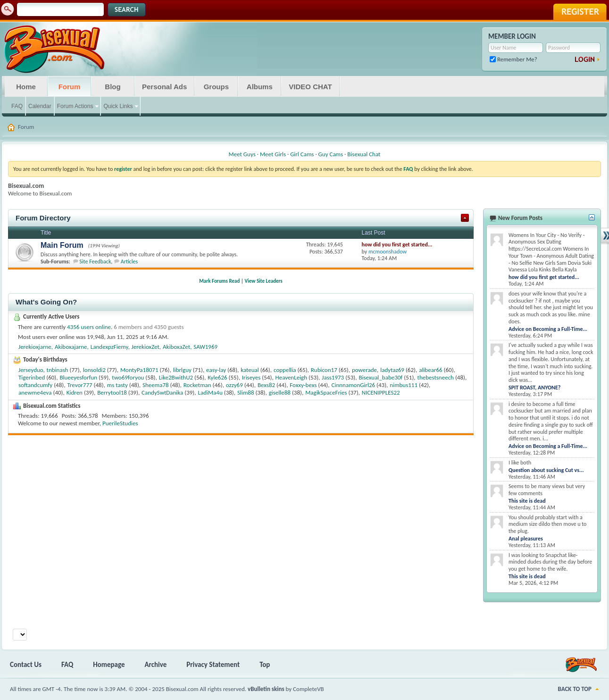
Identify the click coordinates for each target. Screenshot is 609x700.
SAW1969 (205, 347)
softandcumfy (35, 385)
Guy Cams (331, 154)
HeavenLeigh (292, 377)
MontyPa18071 (139, 370)
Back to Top (575, 689)
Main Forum (62, 245)
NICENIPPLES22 (381, 392)
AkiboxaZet (176, 347)
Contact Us (26, 665)
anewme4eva (35, 392)
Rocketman (197, 385)
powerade (364, 370)
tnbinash (58, 370)
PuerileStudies (120, 423)
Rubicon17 (324, 370)
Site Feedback (95, 261)
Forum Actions (75, 106)
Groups (216, 87)
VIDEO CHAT (310, 87)
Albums (260, 87)
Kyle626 (217, 377)
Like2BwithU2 (176, 377)
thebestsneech (436, 377)
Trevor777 (79, 385)
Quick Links (118, 106)
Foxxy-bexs (303, 385)
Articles (129, 261)
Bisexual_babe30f (380, 377)
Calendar (40, 106)
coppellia (285, 370)
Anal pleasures (526, 539)
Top (265, 665)
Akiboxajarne (71, 347)
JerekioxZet (146, 347)
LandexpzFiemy (109, 347)
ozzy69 (234, 385)
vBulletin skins (266, 689)
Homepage (109, 665)
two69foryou (128, 377)
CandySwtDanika (162, 392)
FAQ (17, 106)
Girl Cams (302, 154)
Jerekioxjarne (35, 347)
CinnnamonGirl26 (354, 385)
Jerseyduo (31, 370)
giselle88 (280, 392)
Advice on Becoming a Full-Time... (548, 329)
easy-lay (216, 370)
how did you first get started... (397, 245)
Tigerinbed (32, 377)
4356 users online (89, 327)
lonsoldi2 (94, 370)
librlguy (182, 370)
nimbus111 (404, 385)
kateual (250, 370)
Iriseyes (251, 377)
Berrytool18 (112, 392)
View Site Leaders (264, 281)
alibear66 (430, 370)
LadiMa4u (210, 392)
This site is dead (527, 501)
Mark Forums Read (219, 281)
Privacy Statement (213, 665)
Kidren (75, 392)
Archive (156, 665)
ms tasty (117, 385)
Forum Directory (43, 218)
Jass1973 (333, 377)
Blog (113, 87)
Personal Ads (164, 87)
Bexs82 (266, 385)
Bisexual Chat (364, 154)
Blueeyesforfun (78, 377)
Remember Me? (513, 59)
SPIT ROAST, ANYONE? (534, 388)
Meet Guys (242, 154)
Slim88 (246, 392)
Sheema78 (156, 385)
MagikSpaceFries (326, 392)
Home (26, 87)
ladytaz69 (392, 370)
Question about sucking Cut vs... (546, 470)
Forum (70, 87)
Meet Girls (273, 154)
